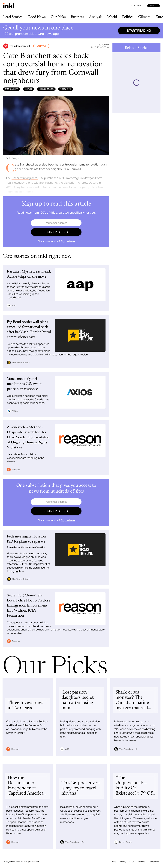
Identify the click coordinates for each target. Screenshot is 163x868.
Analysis (96, 17)
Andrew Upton (66, 89)
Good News (37, 17)
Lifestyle (41, 46)
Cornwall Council (46, 89)
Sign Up (154, 6)
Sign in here (68, 241)
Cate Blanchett (12, 89)
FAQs (132, 862)
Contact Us (154, 862)
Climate (144, 17)
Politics (128, 17)
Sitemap (141, 862)
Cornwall (28, 89)
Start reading (139, 30)
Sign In (137, 6)
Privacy (123, 862)
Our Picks (58, 17)
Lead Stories (13, 17)
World (112, 17)
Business (77, 17)
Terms (113, 862)
